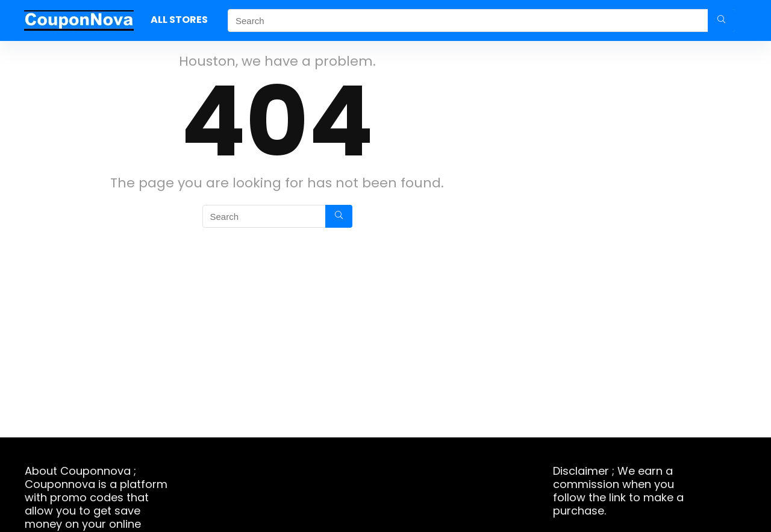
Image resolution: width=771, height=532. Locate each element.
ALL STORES (179, 20)
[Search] (721, 20)
